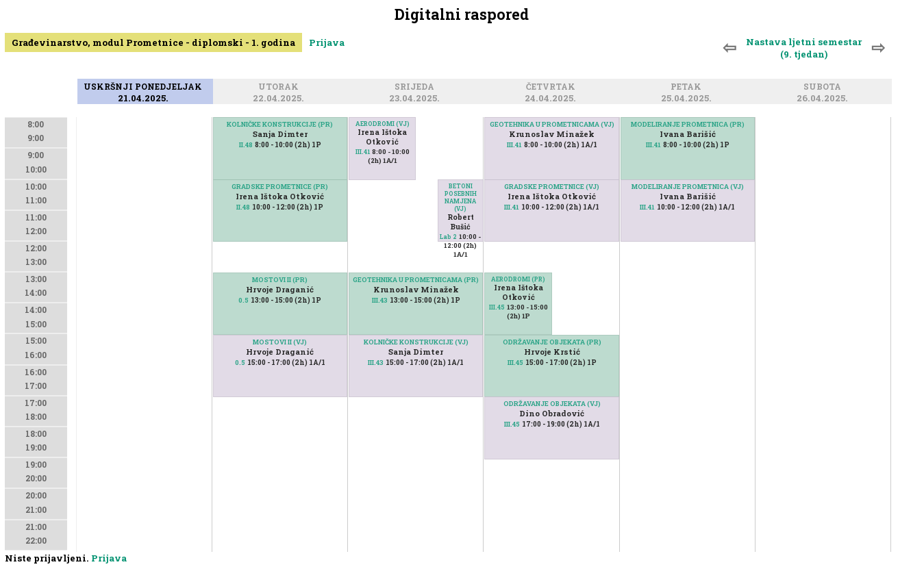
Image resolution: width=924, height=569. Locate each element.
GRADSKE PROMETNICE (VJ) (552, 187)
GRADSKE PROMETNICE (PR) (280, 187)
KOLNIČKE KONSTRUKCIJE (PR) (280, 124)
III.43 (376, 363)
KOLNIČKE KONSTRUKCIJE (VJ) (416, 342)
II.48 (246, 145)
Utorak (280, 87)
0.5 (244, 300)
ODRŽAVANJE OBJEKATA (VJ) (552, 404)
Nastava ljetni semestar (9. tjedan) (804, 48)
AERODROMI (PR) (518, 279)
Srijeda (416, 87)
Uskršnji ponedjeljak (145, 87)
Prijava (327, 42)
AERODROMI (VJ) (383, 124)
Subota (824, 87)
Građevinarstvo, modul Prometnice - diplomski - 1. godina (153, 42)
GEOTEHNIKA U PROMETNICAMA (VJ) (552, 124)
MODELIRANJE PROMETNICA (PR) (688, 124)
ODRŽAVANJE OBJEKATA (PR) (552, 342)
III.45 (497, 307)
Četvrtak (553, 87)
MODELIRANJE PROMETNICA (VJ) (688, 187)
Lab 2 (448, 237)
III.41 (363, 152)
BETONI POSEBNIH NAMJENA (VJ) (461, 197)
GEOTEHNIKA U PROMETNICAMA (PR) (416, 280)
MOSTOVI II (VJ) (280, 342)
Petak (688, 87)
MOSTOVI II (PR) (280, 280)
